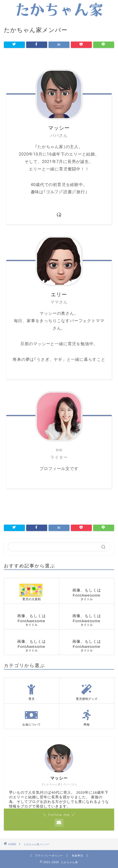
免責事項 (77, 856)
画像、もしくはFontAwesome (87, 595)
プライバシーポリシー (49, 856)
